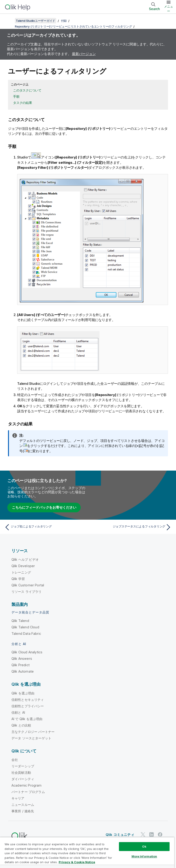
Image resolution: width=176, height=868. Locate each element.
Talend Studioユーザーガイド (36, 21)
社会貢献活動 (21, 772)
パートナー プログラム (28, 792)
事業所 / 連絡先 (23, 811)
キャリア (18, 798)
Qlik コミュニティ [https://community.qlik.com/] (120, 835)
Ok (144, 846)
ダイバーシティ (23, 779)
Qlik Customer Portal (28, 585)
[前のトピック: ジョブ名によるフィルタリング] (45, 527)
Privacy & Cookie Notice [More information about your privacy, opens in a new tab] (77, 862)
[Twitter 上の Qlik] (143, 834)
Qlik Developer (23, 566)
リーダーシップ (23, 766)
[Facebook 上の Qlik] (160, 834)
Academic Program (27, 785)
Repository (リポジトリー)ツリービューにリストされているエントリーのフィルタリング (73, 26)
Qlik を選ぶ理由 (23, 693)
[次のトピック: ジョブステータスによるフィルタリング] (131, 527)
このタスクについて (27, 90)
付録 (64, 21)
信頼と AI (18, 712)
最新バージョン (84, 54)
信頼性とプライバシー (28, 706)
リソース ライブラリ (27, 592)
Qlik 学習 (18, 579)
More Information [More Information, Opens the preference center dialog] (144, 856)
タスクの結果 (23, 103)
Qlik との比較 (21, 725)
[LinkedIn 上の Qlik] (151, 834)
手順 (16, 96)
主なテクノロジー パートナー (33, 732)
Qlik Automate (23, 671)
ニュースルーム (23, 805)
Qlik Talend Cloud (25, 627)
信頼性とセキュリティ (28, 700)
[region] (87, 853)
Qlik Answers (22, 659)
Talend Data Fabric (26, 634)
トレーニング (21, 572)
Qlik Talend (20, 621)
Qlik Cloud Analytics (27, 652)
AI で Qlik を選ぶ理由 (27, 719)
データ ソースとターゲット (31, 738)
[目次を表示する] (9, 21)
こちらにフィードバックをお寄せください (44, 507)
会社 (15, 760)
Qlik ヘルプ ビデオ (25, 559)
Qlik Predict (21, 665)
